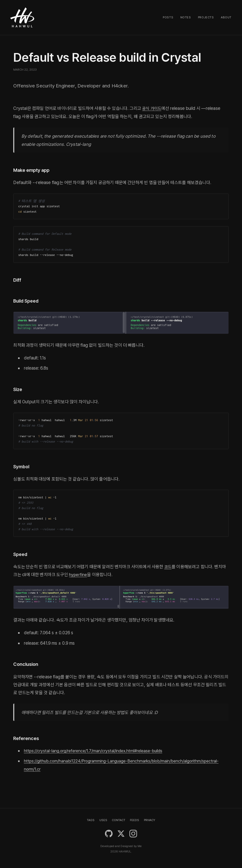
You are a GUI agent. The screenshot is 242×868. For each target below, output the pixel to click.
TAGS (91, 820)
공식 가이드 (152, 108)
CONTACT (119, 820)
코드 (168, 567)
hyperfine (79, 574)
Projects (206, 17)
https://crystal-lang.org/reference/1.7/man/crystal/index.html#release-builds (97, 751)
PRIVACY (150, 820)
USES (103, 820)
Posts (168, 17)
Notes (186, 17)
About (226, 17)
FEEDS (135, 820)
